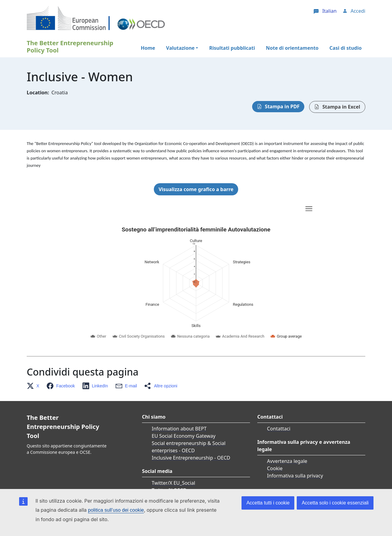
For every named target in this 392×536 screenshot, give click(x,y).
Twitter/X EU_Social (173, 483)
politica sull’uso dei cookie (116, 510)
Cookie (275, 468)
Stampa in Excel (341, 107)
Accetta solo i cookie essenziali (335, 503)
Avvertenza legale (287, 461)
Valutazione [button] (180, 48)
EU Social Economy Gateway (184, 436)
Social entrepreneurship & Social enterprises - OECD (189, 447)
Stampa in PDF (282, 106)
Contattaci (279, 429)
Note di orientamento (292, 48)
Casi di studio (346, 48)
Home (148, 48)
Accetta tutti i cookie (268, 503)
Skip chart (143, 210)
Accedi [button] (358, 11)
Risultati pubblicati (232, 48)
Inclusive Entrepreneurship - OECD (191, 458)
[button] (35, 386)
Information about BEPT (179, 429)
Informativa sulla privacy (295, 476)
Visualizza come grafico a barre (196, 189)
